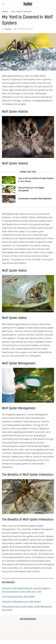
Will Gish (8, 29)
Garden (5, 12)
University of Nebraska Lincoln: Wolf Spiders (21, 602)
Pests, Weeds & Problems (21, 12)
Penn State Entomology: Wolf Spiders (18, 597)
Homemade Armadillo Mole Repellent (35, 199)
